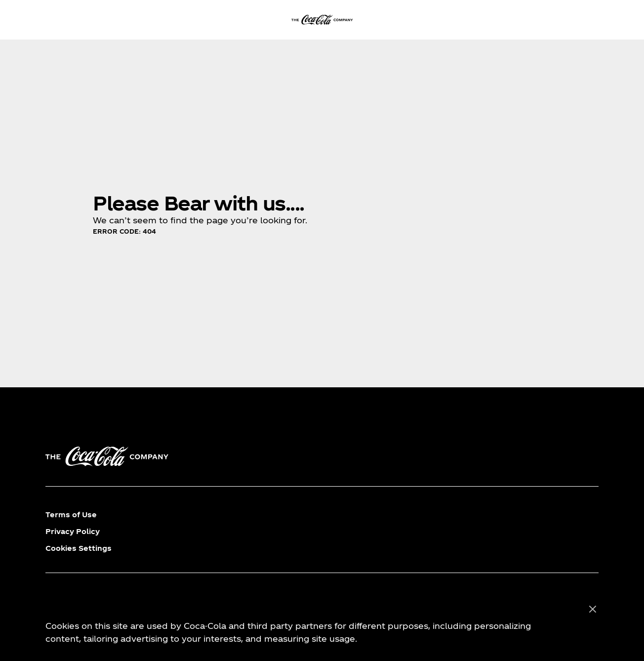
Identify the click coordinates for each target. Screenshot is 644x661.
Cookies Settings (79, 548)
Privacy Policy (73, 531)
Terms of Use (71, 515)
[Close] (593, 610)
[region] (322, 624)
